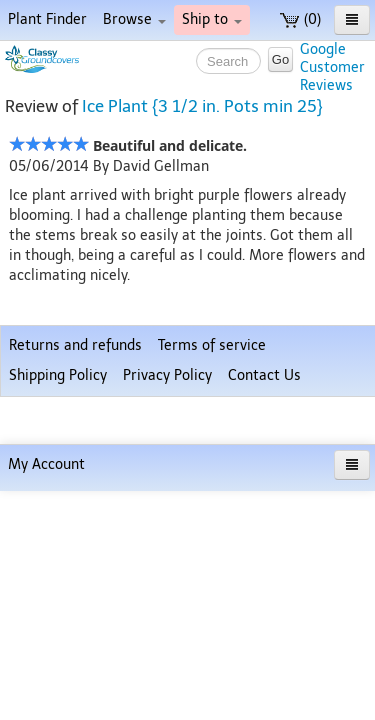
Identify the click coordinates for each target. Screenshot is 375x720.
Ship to (212, 19)
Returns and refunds (75, 621)
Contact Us (264, 651)
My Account (46, 693)
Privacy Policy (167, 651)
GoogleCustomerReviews (332, 67)
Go (280, 59)
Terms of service (212, 621)
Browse (134, 19)
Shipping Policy (58, 651)
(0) (300, 19)
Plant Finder (47, 19)
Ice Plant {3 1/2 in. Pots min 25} (202, 106)
